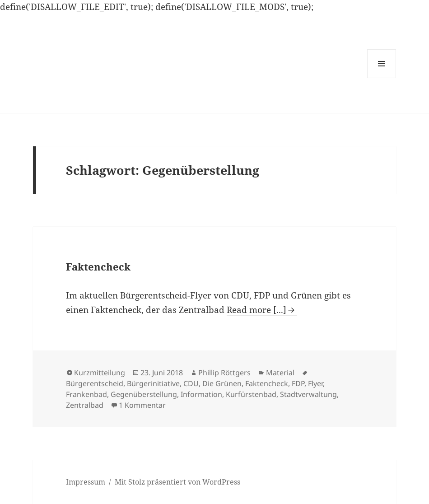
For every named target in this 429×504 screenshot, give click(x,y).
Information (201, 394)
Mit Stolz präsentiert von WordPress (177, 482)
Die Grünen (222, 383)
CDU (191, 383)
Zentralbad (85, 405)
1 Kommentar (142, 405)
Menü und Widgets (382, 78)
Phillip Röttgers (224, 373)
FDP (298, 383)
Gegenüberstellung (144, 394)
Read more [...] (256, 310)
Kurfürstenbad (251, 394)
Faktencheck (98, 266)
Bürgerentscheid (95, 383)
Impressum (86, 482)
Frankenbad (86, 394)
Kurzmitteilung (100, 373)
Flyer (315, 383)
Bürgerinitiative (153, 383)
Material (280, 373)
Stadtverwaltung (308, 394)
